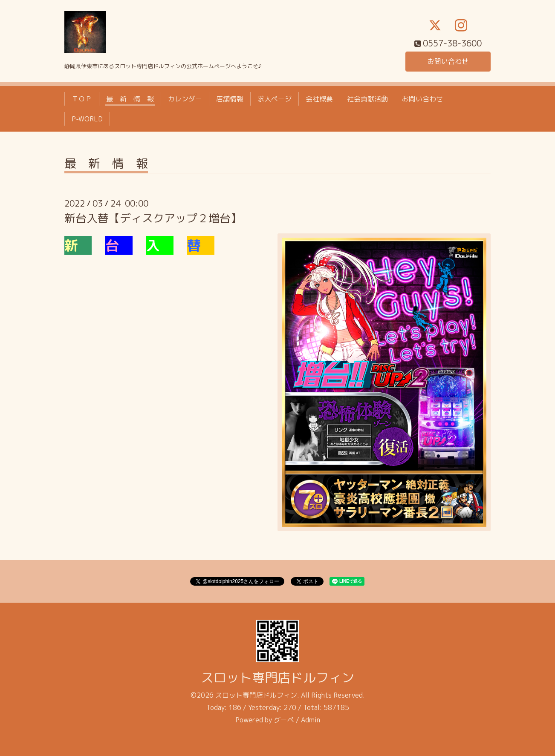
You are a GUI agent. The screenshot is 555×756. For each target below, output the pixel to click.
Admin (311, 720)
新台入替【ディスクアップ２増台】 (153, 218)
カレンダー (185, 99)
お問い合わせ (448, 61)
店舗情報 (230, 99)
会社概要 (319, 99)
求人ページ (275, 99)
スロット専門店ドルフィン (277, 678)
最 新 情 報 (130, 99)
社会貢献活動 (367, 99)
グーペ (284, 720)
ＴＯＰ (82, 99)
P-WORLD (87, 119)
